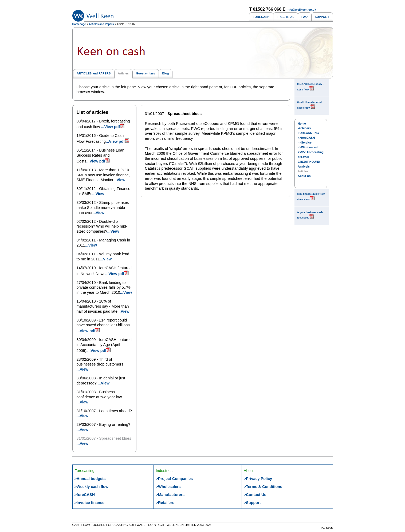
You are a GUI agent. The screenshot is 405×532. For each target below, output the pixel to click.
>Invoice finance (89, 503)
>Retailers (165, 503)
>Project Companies (174, 479)
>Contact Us (255, 495)
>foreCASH (85, 495)
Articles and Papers (101, 24)
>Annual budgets (90, 479)
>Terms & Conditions (263, 487)
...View (119, 180)
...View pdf (113, 127)
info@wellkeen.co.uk (301, 10)
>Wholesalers (168, 487)
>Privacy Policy (258, 479)
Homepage (79, 24)
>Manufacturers (170, 495)
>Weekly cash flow (91, 487)
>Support (252, 503)
